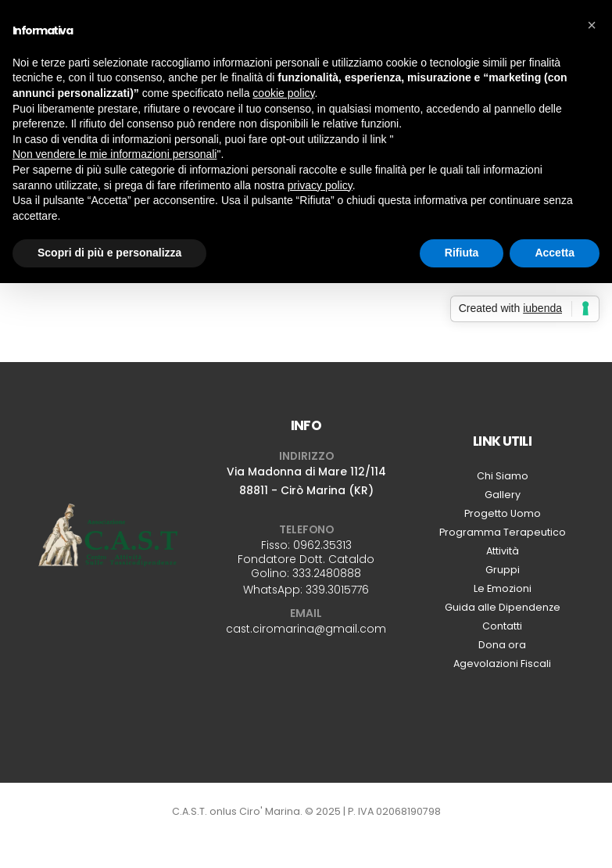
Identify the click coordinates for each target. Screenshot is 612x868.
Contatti (502, 626)
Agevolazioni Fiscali (502, 664)
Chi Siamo (503, 476)
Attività (503, 551)
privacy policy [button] (320, 185)
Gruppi (503, 570)
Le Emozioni (503, 588)
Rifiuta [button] (462, 253)
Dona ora (502, 645)
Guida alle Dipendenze (503, 607)
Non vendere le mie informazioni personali (115, 154)
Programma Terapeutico (503, 532)
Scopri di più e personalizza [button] (109, 253)
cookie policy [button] (283, 93)
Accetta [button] (555, 253)
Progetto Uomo (503, 513)
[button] (592, 25)
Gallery (503, 495)
